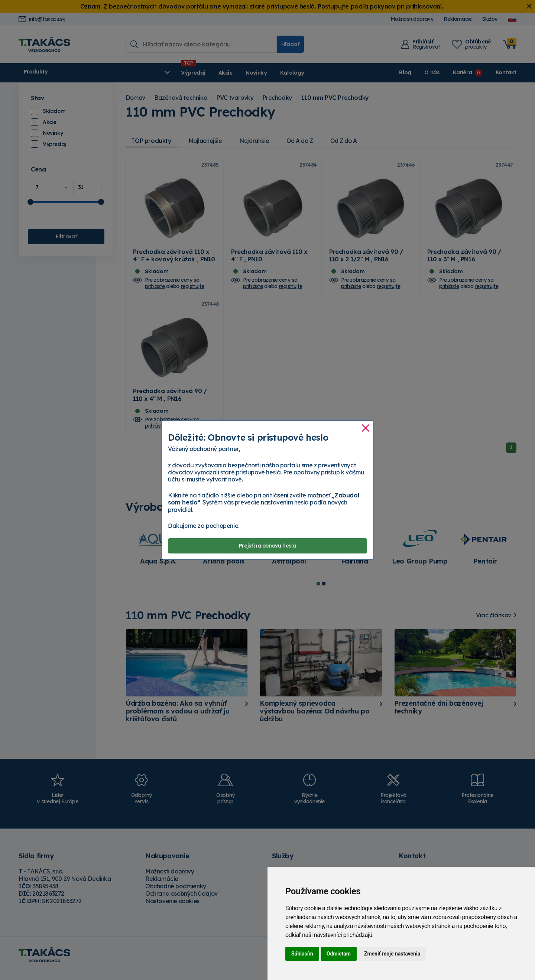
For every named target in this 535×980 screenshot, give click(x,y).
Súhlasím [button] (302, 954)
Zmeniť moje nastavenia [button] (392, 954)
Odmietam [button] (339, 954)
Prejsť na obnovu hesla (267, 546)
